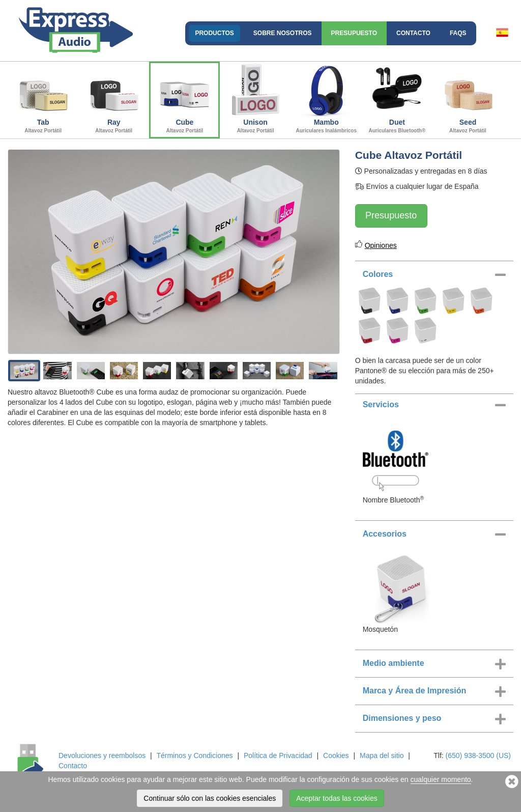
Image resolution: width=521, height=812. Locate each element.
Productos (214, 33)
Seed (468, 99)
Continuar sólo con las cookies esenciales (210, 798)
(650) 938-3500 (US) (478, 755)
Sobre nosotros (283, 33)
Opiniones (381, 245)
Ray (114, 99)
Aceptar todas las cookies (337, 798)
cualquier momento (441, 779)
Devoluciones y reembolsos (102, 755)
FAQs (458, 33)
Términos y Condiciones (194, 755)
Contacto (413, 33)
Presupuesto (354, 33)
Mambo (326, 99)
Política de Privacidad (278, 755)
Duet (397, 99)
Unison (255, 99)
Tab (43, 99)
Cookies (336, 755)
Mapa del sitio (382, 755)
